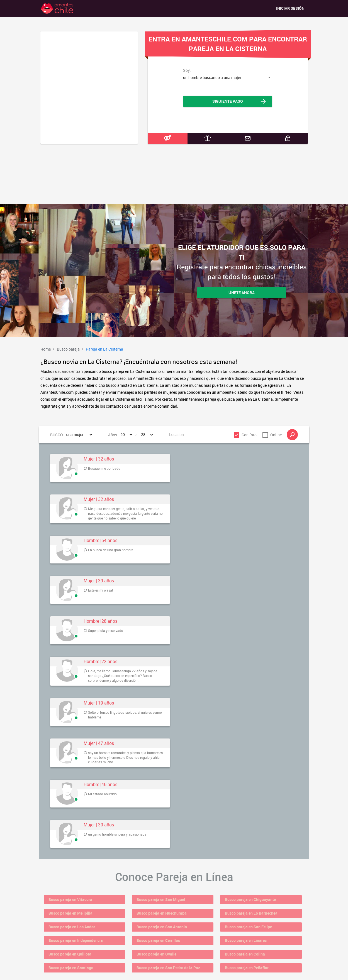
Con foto (249, 435)
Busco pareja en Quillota (78, 939)
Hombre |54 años (100, 541)
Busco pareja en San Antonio (170, 919)
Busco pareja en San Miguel (169, 898)
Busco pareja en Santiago (79, 949)
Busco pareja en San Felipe (257, 919)
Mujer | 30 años (99, 825)
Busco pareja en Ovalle (164, 939)
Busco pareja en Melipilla (78, 908)
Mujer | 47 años (99, 743)
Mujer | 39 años (99, 581)
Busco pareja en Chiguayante (259, 898)
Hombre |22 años (100, 662)
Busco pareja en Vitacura (78, 898)
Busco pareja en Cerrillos (166, 929)
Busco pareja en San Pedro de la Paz (178, 949)
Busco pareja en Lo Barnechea (260, 908)
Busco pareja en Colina (253, 939)
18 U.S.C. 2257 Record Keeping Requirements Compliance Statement (174, 971)
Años (113, 435)
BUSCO (57, 435)
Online (276, 435)
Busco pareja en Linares (254, 929)
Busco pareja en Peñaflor (255, 949)
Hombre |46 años (100, 785)
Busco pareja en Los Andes (81, 919)
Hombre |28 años (100, 621)
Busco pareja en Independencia (85, 929)
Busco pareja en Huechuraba (170, 908)
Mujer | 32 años (99, 459)
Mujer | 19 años (99, 703)
